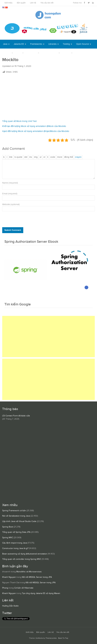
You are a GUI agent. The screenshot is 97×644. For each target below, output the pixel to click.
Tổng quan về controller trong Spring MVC (22, 559)
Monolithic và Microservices (29, 572)
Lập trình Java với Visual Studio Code (19, 521)
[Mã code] (53, 157)
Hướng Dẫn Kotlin (10, 606)
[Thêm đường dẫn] (11, 157)
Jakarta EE (19, 44)
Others (67, 53)
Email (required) (10, 194)
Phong (5, 588)
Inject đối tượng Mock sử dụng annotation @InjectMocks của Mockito (36, 131)
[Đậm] (4, 157)
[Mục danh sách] (48, 157)
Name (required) (10, 183)
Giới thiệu (8, 3)
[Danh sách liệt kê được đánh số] (41, 157)
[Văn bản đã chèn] (31, 157)
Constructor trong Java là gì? (15, 548)
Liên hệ (33, 3)
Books (80, 53)
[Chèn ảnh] (36, 157)
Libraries (52, 44)
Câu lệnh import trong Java (15, 543)
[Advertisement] (48, 97)
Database (32, 53)
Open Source (82, 44)
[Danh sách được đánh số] (44, 157)
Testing (66, 44)
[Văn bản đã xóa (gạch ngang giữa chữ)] (26, 157)
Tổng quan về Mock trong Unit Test (19, 121)
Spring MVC (8, 538)
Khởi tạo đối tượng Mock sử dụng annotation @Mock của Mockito (34, 126)
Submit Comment (13, 230)
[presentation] (22, 220)
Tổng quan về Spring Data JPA (16, 532)
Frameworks (36, 44)
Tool (19, 53)
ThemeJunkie (51, 638)
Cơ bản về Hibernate (24, 588)
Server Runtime (50, 53)
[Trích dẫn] (18, 157)
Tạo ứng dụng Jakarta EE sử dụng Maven (41, 593)
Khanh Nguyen (9, 577)
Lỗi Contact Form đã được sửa (16, 416)
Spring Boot (8, 527)
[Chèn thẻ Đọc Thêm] (60, 157)
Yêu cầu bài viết (47, 3)
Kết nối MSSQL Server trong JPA (37, 577)
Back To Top (63, 638)
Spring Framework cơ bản (14, 511)
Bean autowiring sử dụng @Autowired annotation (25, 554)
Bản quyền (21, 3)
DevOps (7, 53)
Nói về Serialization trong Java (16, 516)
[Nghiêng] (7, 157)
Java (5, 44)
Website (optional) (11, 204)
